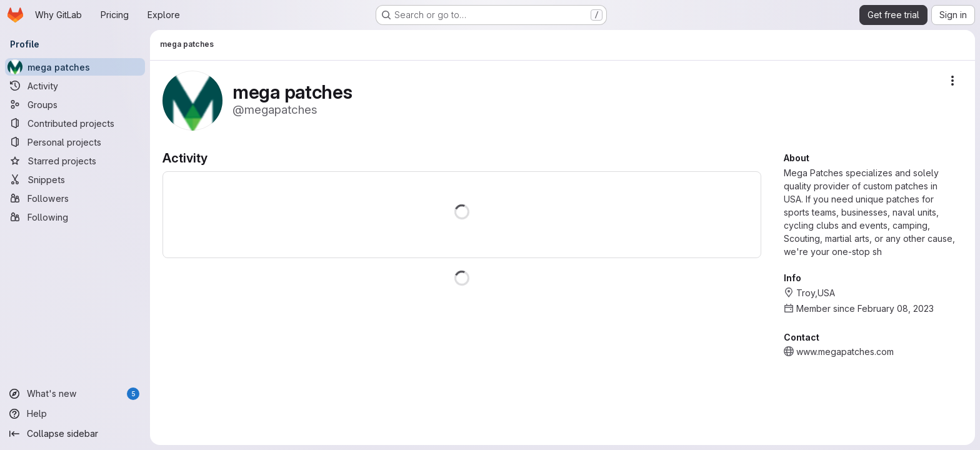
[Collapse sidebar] (75, 434)
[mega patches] (75, 67)
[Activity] (75, 86)
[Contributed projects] (75, 123)
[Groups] (75, 104)
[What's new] (75, 394)
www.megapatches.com (845, 352)
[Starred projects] (75, 161)
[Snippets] (75, 179)
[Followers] (75, 198)
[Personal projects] (75, 142)
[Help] (75, 414)
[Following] (75, 217)
